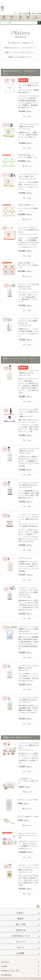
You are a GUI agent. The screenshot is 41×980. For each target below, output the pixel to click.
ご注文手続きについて (21, 936)
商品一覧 (4, 18)
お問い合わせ (5, 962)
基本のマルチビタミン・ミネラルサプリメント (21, 48)
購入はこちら (27, 166)
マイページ (21, 18)
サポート (21, 947)
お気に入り (12, 18)
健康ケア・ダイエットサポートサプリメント (21, 52)
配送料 (21, 919)
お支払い (21, 913)
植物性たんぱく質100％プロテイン (20, 57)
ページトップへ (38, 907)
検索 (39, 23)
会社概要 (21, 953)
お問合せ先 (21, 930)
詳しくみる (27, 116)
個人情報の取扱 (6, 975)
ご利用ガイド (36, 17)
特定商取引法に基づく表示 (10, 971)
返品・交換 (21, 924)
